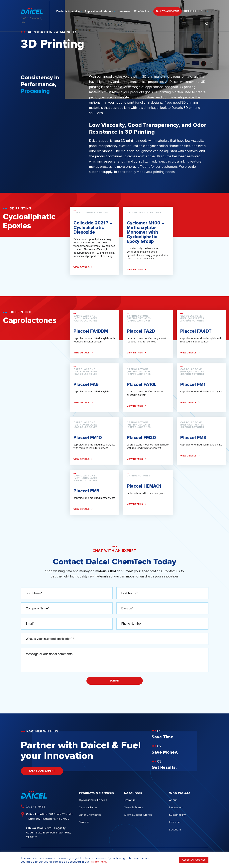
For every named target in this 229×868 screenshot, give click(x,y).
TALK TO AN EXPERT (168, 10)
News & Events (133, 807)
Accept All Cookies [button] (194, 860)
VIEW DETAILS (83, 267)
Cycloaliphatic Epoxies (93, 800)
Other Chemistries (90, 815)
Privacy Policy (98, 862)
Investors (175, 822)
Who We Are (142, 10)
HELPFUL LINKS (195, 10)
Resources (124, 10)
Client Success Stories (138, 815)
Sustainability (177, 815)
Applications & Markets (99, 10)
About (173, 800)
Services (84, 822)
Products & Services (68, 10)
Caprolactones (88, 807)
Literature (130, 800)
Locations (175, 830)
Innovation (176, 807)
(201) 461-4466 (36, 807)
